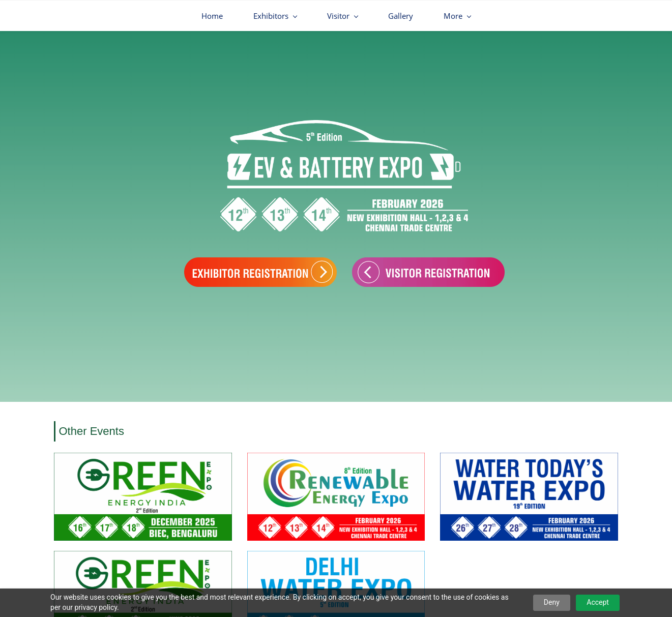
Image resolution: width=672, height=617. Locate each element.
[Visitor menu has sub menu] (275, 16)
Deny (552, 602)
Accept (598, 602)
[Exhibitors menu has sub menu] (208, 16)
